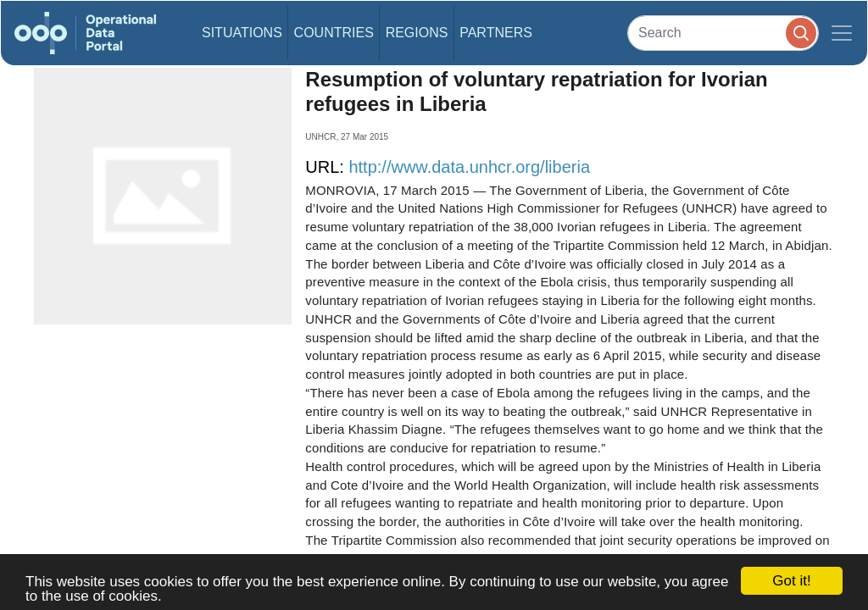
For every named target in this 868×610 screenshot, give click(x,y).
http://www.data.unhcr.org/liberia (469, 167)
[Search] (723, 33)
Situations (242, 33)
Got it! (791, 581)
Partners (496, 33)
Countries (334, 33)
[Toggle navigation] (842, 33)
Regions (417, 33)
